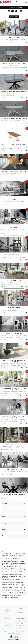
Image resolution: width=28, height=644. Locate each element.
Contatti (7, 622)
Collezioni (11, 8)
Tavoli (15, 8)
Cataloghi (7, 620)
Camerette (21, 610)
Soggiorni (7, 610)
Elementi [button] (4, 516)
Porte (21, 616)
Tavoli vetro (20, 8)
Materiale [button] (4, 503)
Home (7, 8)
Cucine (7, 608)
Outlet (4, 554)
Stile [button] (3, 510)
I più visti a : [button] (5, 529)
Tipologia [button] (4, 523)
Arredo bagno (21, 612)
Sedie (7, 616)
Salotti (7, 612)
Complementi (21, 614)
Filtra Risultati (14, 17)
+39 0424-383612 (22, 625)
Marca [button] (3, 536)
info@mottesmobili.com (21, 629)
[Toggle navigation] (26, 2)
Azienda (7, 618)
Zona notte (21, 608)
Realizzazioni (7, 626)
